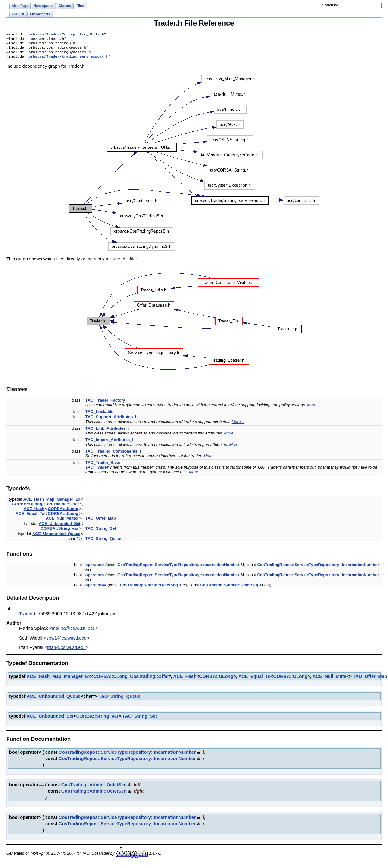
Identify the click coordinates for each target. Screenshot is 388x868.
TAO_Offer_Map (101, 522)
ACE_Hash (34, 512)
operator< (95, 579)
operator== (96, 589)
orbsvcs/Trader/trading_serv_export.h (68, 60)
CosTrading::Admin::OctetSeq (149, 589)
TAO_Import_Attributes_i (109, 443)
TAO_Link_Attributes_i (107, 432)
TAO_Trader (97, 471)
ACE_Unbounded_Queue (56, 537)
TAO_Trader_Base (103, 466)
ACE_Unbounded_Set (59, 527)
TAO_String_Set (101, 532)
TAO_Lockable (100, 415)
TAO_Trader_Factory (105, 404)
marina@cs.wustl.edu (74, 632)
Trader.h (28, 617)
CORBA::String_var (59, 532)
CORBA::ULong (27, 508)
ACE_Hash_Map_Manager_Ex (52, 503)
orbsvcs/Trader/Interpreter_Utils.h (66, 35)
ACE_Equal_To (30, 517)
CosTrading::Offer (62, 508)
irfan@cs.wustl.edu (66, 651)
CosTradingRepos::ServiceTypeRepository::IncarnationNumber (178, 568)
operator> (95, 568)
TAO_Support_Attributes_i (111, 421)
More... (313, 409)
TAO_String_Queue (104, 542)
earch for (330, 5)
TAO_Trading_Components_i (113, 455)
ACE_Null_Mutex (62, 522)
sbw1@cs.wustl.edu (67, 642)
